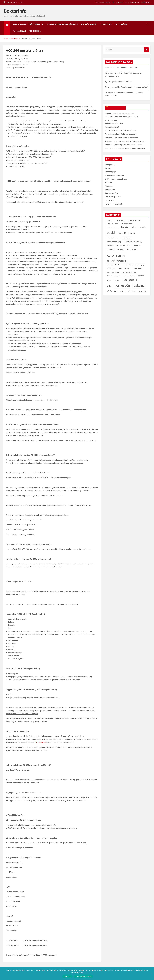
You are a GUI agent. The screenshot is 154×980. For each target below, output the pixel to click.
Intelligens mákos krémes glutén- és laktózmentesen (126, 141)
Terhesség (34, 31)
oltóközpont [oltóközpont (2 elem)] (111, 268)
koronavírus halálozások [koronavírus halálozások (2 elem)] (115, 265)
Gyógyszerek (106, 24)
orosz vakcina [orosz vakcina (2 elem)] (124, 268)
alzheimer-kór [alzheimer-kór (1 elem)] (121, 220)
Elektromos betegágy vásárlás (62, 24)
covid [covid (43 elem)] (111, 233)
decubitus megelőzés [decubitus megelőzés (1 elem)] (113, 238)
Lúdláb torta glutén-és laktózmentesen (120, 131)
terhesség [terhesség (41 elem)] (123, 286)
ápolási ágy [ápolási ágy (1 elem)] (143, 291)
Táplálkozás (19, 31)
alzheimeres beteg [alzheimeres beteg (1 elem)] (112, 224)
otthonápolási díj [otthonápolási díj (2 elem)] (113, 272)
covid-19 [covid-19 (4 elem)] (122, 233)
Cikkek (108, 168)
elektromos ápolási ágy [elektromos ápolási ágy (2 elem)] (134, 242)
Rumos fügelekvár (112, 127)
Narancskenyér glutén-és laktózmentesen (122, 138)
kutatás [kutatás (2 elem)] (130, 265)
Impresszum (134, 2)
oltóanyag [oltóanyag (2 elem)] (140, 265)
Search (146, 50)
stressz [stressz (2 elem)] (117, 280)
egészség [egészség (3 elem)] (127, 238)
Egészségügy (110, 172)
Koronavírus (110, 190)
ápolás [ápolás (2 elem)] (122, 291)
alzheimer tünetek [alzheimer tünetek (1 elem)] (112, 227)
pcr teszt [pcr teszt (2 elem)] (141, 276)
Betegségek (122, 24)
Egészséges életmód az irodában (118, 82)
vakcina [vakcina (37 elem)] (139, 286)
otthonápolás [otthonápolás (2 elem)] (138, 268)
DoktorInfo (15, 11)
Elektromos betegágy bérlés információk (121, 67)
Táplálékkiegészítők (113, 197)
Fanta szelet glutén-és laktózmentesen (121, 134)
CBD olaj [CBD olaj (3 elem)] (143, 227)
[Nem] (151, 974)
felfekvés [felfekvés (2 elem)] (110, 245)
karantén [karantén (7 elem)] (132, 250)
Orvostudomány (111, 193)
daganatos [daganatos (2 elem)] (134, 233)
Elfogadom (67, 976)
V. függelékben (40, 742)
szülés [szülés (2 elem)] (109, 286)
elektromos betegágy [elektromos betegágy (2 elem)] (114, 242)
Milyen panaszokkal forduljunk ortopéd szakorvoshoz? (127, 87)
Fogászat (109, 186)
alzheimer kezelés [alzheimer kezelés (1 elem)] (127, 224)
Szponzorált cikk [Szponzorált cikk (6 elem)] (132, 280)
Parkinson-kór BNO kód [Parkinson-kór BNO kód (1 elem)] (129, 272)
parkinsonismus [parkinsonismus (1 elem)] (129, 276)
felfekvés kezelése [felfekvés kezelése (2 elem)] (124, 245)
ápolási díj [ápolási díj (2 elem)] (132, 291)
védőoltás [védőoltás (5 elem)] (111, 291)
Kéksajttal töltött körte (114, 123)
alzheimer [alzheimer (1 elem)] (110, 220)
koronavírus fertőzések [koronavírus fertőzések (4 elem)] (117, 261)
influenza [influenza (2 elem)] (120, 250)
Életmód (108, 183)
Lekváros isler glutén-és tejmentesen (120, 113)
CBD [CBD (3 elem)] (134, 227)
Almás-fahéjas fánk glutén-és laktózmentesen (124, 145)
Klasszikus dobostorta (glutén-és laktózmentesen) (125, 148)
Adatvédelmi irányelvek (83, 976)
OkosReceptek (117, 108)
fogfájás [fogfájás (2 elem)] (137, 245)
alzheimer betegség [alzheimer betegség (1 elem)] (134, 220)
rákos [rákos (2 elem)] (109, 280)
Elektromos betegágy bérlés (105, 2)
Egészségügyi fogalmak (115, 175)
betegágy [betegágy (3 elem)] (125, 227)
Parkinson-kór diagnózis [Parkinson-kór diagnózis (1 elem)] (114, 276)
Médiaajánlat (146, 2)
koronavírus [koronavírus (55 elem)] (116, 255)
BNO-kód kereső (89, 24)
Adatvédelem (123, 2)
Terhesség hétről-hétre (114, 204)
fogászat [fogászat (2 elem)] (110, 250)
